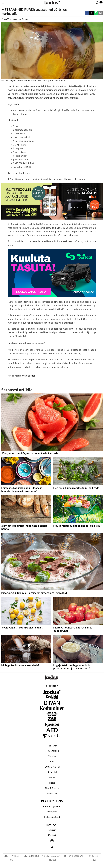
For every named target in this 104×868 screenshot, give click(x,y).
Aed (52, 761)
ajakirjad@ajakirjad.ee (55, 856)
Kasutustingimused (52, 806)
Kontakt (52, 835)
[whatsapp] (96, 13)
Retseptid (52, 772)
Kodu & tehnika (52, 751)
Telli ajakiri (52, 812)
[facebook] (87, 13)
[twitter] (91, 13)
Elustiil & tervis (52, 788)
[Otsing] (97, 3)
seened (32, 376)
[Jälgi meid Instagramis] (52, 841)
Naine (52, 783)
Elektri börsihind (52, 817)
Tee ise (52, 777)
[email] (100, 13)
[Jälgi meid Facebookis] (52, 847)
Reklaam (52, 830)
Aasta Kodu (52, 793)
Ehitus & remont (52, 767)
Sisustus (52, 756)
